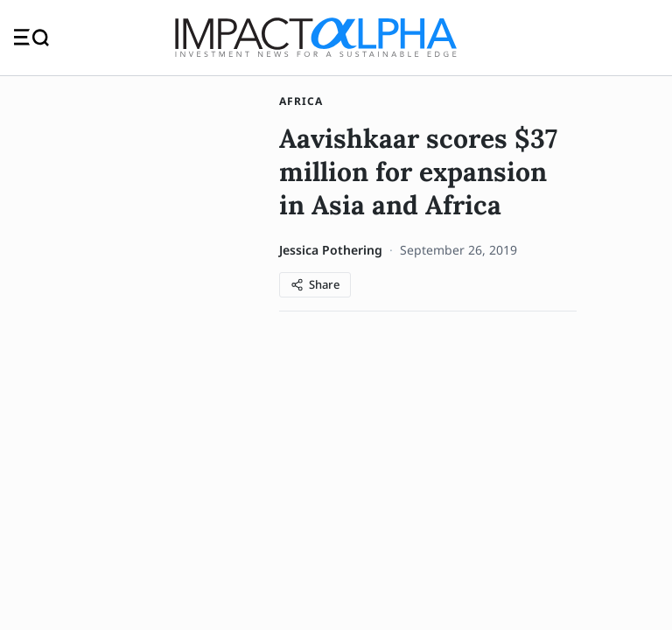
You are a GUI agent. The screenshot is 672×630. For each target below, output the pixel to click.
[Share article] (315, 285)
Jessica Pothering (331, 250)
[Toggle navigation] (31, 37)
